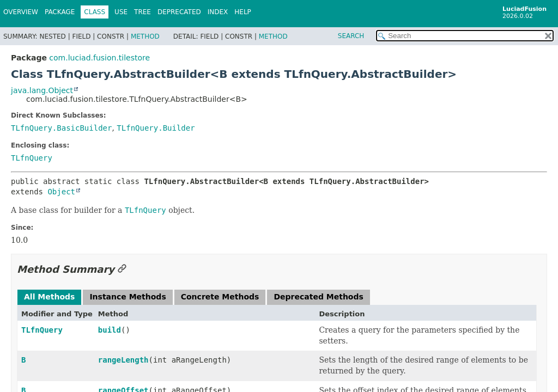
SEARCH (351, 36)
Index (218, 12)
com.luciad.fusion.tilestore (99, 58)
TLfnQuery (32, 158)
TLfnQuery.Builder (156, 128)
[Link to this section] (122, 269)
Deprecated (179, 12)
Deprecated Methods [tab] (318, 297)
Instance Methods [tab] (128, 297)
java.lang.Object (42, 90)
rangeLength (123, 360)
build (110, 330)
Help (243, 12)
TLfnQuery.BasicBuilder (61, 128)
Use (121, 12)
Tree (142, 12)
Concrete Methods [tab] (220, 297)
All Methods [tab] (49, 297)
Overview (21, 12)
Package (60, 12)
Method (145, 36)
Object (61, 192)
